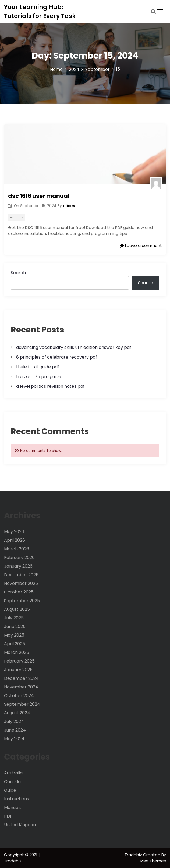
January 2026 (18, 566)
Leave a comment (141, 246)
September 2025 (22, 601)
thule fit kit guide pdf (38, 367)
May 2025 (14, 635)
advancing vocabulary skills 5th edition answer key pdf (74, 347)
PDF (8, 816)
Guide (10, 790)
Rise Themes (153, 861)
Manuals (17, 217)
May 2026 (14, 532)
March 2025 (17, 652)
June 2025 (15, 627)
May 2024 (14, 739)
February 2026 (19, 557)
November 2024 (21, 687)
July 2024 (14, 721)
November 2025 (21, 583)
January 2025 (18, 670)
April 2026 (15, 540)
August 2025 (17, 609)
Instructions (17, 799)
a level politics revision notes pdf (50, 386)
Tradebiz (134, 855)
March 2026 (17, 549)
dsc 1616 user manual (39, 196)
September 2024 (22, 704)
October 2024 (19, 696)
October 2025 (19, 592)
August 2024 (17, 713)
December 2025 (21, 575)
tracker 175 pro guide (39, 377)
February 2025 (19, 661)
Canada (12, 782)
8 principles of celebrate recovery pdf (57, 357)
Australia (13, 773)
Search (18, 273)
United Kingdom (21, 825)
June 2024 (15, 730)
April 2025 (15, 644)
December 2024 (21, 678)
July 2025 (14, 618)
